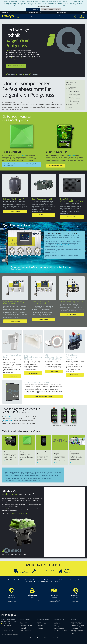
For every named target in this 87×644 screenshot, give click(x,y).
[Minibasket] (81, 16)
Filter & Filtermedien (76, 624)
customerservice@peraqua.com (34, 12)
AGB (55, 625)
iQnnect (69, 90)
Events (39, 627)
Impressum (57, 624)
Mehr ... (73, 634)
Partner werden (41, 625)
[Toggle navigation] (18, 16)
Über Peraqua (24, 622)
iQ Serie (69, 84)
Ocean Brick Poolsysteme (77, 627)
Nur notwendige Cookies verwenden (51, 9)
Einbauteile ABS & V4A (77, 622)
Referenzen (23, 629)
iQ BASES (70, 104)
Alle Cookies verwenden (33, 9)
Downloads (40, 629)
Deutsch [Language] (83, 13)
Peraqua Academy (42, 624)
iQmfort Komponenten (74, 102)
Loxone (71, 93)
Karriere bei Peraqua (25, 630)
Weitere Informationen (43, 7)
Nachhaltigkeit (71, 89)
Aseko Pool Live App (73, 103)
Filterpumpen (74, 629)
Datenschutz (57, 627)
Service (39, 622)
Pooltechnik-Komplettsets (78, 625)
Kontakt (56, 622)
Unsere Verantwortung (26, 625)
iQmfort (69, 100)
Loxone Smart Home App (75, 94)
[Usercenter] (75, 16)
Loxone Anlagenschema (74, 99)
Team (22, 624)
